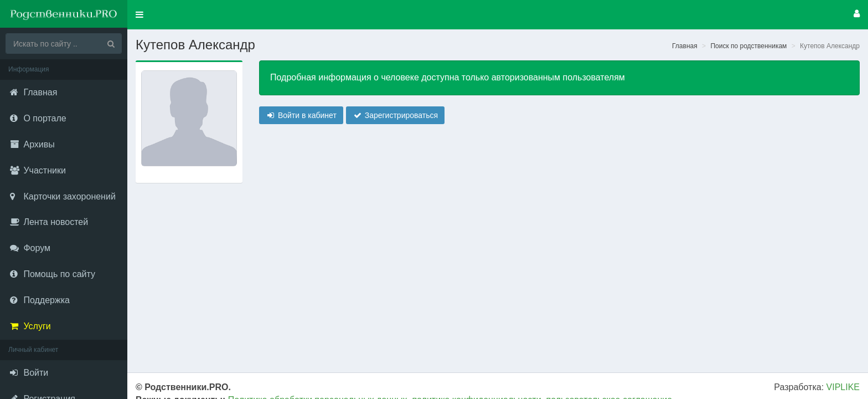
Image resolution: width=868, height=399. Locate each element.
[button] (139, 15)
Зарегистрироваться (395, 115)
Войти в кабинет (301, 115)
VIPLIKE (843, 387)
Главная (685, 46)
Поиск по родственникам (748, 46)
